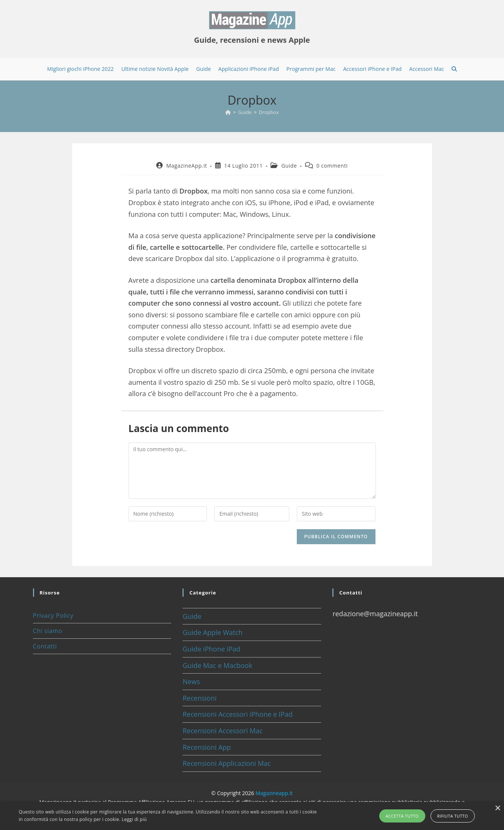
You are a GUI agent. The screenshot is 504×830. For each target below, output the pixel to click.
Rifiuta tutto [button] (453, 816)
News (191, 681)
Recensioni (200, 698)
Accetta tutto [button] (402, 816)
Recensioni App (207, 747)
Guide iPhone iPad (211, 649)
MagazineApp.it (187, 166)
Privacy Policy (53, 615)
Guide (289, 166)
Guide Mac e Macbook (217, 665)
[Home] (228, 112)
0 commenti (332, 166)
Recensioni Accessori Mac (222, 731)
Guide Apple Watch (212, 632)
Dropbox (269, 112)
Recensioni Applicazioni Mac (227, 763)
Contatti (45, 646)
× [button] (497, 808)
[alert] (252, 816)
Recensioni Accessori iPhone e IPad (237, 714)
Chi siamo (48, 631)
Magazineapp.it (274, 793)
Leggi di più (134, 819)
